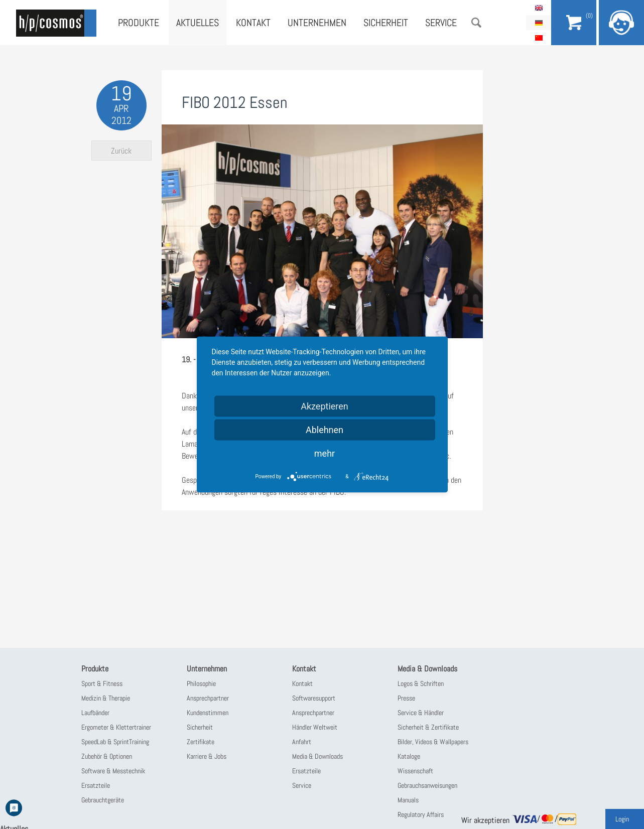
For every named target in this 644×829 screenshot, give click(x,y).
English (539, 8)
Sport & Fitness (102, 683)
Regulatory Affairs (421, 814)
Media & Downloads (317, 756)
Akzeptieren (325, 406)
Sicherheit (386, 23)
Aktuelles (198, 23)
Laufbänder (95, 713)
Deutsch (539, 23)
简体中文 (539, 38)
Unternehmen (317, 23)
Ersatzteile (96, 785)
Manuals (408, 800)
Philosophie (201, 683)
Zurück (121, 151)
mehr (325, 453)
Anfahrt (302, 742)
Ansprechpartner (208, 698)
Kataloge (409, 756)
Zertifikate (201, 742)
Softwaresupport (314, 698)
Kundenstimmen (208, 713)
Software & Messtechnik (113, 771)
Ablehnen (325, 430)
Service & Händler (421, 713)
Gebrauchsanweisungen (427, 785)
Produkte (139, 23)
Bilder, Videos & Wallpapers (433, 742)
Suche (476, 23)
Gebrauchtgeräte (103, 800)
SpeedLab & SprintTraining (115, 742)
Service (441, 23)
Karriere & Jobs (207, 756)
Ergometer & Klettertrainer (116, 727)
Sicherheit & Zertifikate (428, 727)
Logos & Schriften (421, 683)
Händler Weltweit (315, 727)
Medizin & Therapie (106, 698)
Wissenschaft (415, 771)
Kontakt (253, 23)
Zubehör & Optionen (107, 756)
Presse (406, 698)
